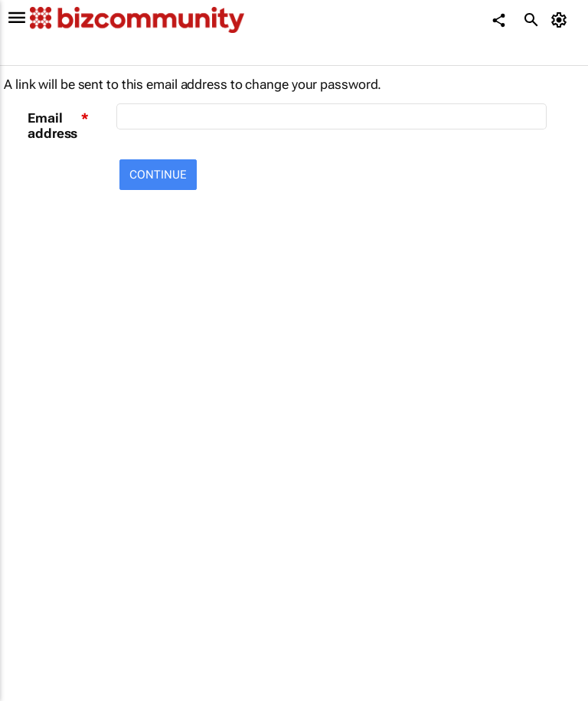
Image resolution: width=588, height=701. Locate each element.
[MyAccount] (562, 20)
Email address (52, 126)
